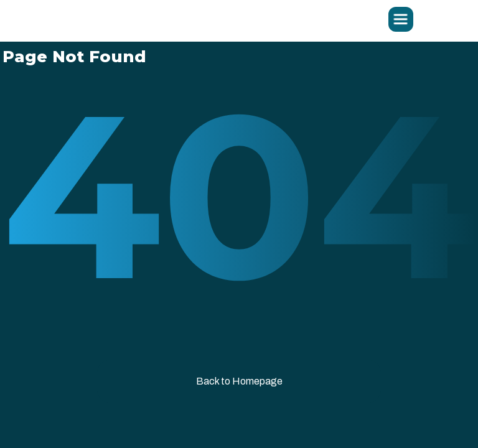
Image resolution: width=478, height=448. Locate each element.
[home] (149, 20)
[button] (401, 19)
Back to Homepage (239, 381)
